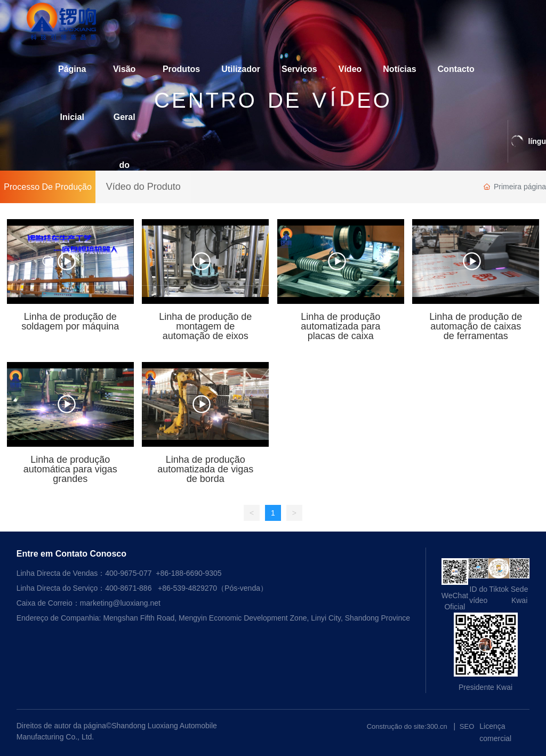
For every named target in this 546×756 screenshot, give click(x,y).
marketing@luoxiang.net (120, 603)
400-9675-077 (129, 573)
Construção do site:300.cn (407, 726)
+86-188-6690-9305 (188, 573)
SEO (467, 726)
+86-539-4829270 (187, 588)
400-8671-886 (128, 588)
